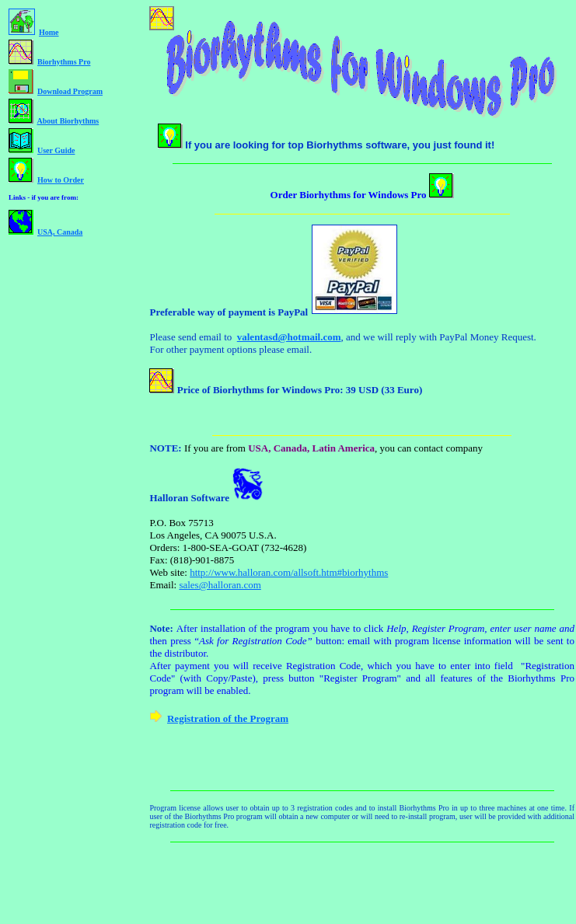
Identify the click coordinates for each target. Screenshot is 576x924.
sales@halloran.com (220, 585)
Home (49, 32)
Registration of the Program (228, 718)
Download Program (70, 91)
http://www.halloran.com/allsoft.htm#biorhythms (289, 572)
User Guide (56, 150)
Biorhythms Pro (64, 62)
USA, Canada (60, 232)
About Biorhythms (68, 121)
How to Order (61, 180)
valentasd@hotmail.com (289, 337)
